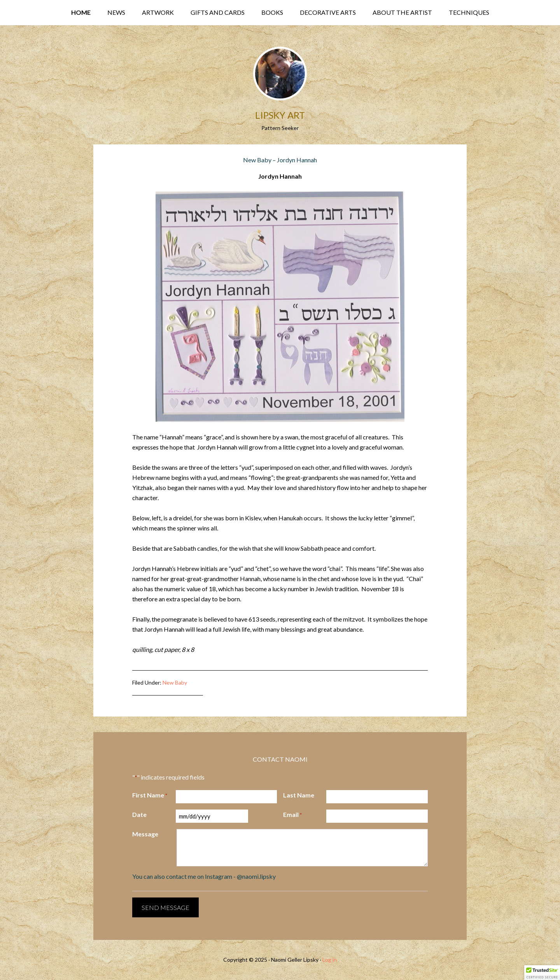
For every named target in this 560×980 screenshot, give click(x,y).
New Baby (175, 682)
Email (292, 815)
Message (145, 834)
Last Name (299, 795)
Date (139, 814)
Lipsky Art (280, 115)
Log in (330, 960)
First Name (150, 796)
